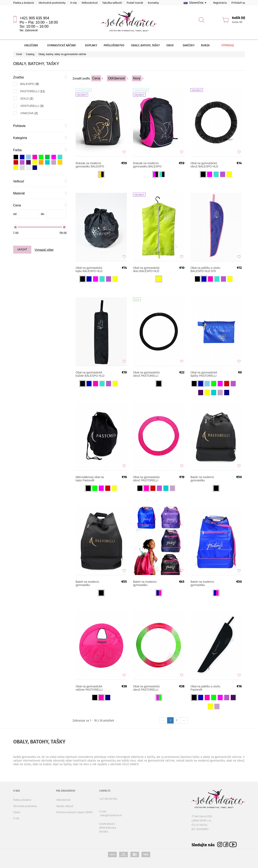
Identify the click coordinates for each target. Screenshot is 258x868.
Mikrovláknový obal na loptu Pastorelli (90, 479)
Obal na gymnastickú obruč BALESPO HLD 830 (204, 165)
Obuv (171, 45)
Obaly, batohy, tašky (145, 45)
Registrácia (220, 3)
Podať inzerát (135, 3)
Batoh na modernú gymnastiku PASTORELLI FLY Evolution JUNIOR (202, 479)
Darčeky (189, 45)
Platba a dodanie (24, 3)
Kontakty (153, 3)
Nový (137, 78)
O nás (73, 3)
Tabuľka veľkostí (112, 3)
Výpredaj (225, 45)
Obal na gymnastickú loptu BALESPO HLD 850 (89, 269)
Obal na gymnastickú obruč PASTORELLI (146, 479)
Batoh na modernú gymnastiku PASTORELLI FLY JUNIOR (145, 583)
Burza (205, 45)
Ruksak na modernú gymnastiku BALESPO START (90, 165)
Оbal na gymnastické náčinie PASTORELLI (89, 688)
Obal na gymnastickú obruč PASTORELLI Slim (146, 374)
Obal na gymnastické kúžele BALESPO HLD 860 (90, 374)
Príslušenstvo (114, 45)
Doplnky (91, 45)
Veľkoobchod (90, 3)
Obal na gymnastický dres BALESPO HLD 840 (146, 269)
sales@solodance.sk (111, 815)
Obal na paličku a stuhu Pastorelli (205, 688)
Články (17, 812)
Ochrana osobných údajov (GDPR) (74, 812)
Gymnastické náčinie (63, 45)
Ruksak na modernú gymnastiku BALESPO (147, 165)
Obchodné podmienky (52, 3)
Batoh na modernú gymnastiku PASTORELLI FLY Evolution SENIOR (87, 583)
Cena (96, 78)
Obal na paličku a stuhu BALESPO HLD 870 (205, 269)
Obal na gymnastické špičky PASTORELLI (204, 374)
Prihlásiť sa (238, 3)
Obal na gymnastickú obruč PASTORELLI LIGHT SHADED (146, 688)
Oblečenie (32, 45)
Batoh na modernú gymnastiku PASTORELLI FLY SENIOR (202, 583)
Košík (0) (238, 18)
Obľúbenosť (117, 78)
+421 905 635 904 (35, 18)
